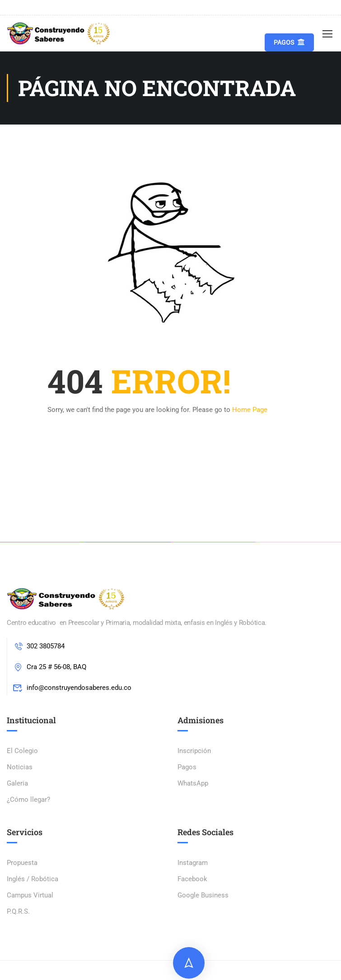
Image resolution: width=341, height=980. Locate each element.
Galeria (17, 783)
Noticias (20, 767)
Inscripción (194, 751)
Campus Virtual (30, 895)
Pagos (289, 42)
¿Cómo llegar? (28, 800)
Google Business (203, 895)
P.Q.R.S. (18, 911)
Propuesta (22, 863)
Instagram (193, 863)
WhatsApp (193, 783)
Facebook (192, 879)
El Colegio (22, 751)
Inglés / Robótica (33, 879)
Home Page (250, 410)
